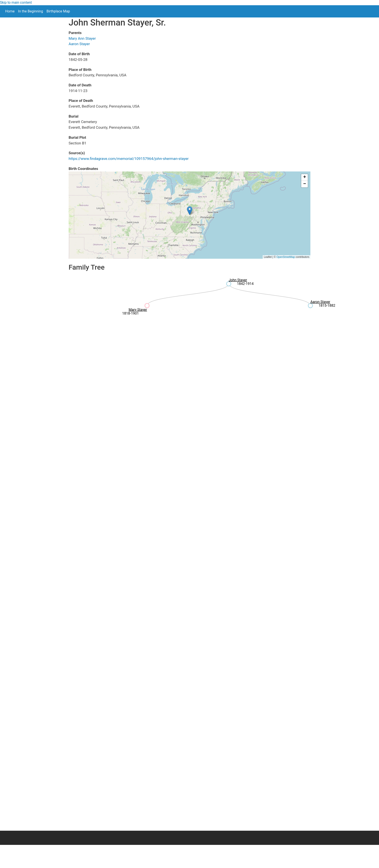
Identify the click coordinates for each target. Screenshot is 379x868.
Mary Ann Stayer (82, 38)
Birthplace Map (58, 11)
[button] (190, 211)
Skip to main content (16, 3)
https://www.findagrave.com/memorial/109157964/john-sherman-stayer (129, 159)
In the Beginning (30, 11)
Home (10, 11)
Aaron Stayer (79, 44)
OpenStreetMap (286, 257)
